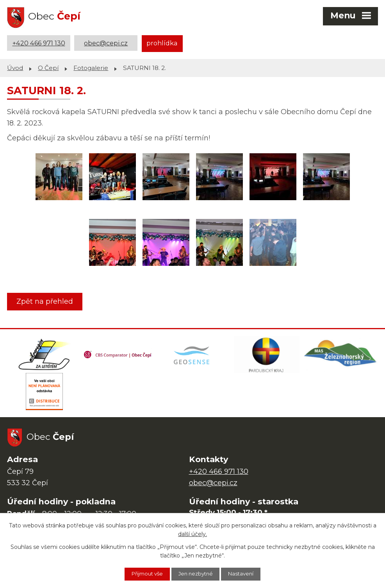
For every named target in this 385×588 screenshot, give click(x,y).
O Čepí (48, 67)
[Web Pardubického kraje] (267, 355)
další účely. (192, 534)
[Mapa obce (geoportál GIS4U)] (192, 355)
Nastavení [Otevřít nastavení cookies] (247, 574)
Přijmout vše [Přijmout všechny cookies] (142, 574)
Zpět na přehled (46, 300)
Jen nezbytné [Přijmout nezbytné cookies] (196, 574)
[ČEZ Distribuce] (44, 394)
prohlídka (162, 43)
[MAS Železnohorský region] (341, 355)
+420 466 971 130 (39, 43)
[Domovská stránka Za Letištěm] (44, 355)
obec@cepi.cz (106, 43)
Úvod (15, 67)
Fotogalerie (91, 67)
